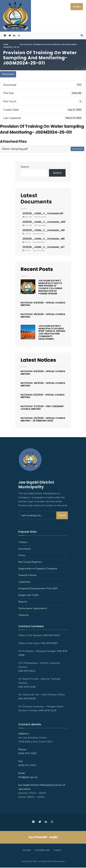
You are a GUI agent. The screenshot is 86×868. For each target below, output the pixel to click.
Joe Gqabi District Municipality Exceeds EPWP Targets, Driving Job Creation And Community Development (52, 333)
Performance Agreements (33, 609)
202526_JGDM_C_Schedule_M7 (44, 248)
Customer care (42, 851)
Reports (23, 602)
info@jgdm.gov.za (28, 778)
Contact (58, 851)
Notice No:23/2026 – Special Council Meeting (43, 397)
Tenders (23, 543)
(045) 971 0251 (27, 766)
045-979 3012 (27, 671)
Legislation (24, 582)
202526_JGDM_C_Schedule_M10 (44, 222)
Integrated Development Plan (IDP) (38, 589)
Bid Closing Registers (30, 563)
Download (8, 75)
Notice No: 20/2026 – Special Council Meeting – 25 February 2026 (43, 420)
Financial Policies (27, 576)
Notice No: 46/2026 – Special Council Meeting (43, 316)
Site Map (27, 851)
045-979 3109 (27, 687)
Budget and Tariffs (29, 596)
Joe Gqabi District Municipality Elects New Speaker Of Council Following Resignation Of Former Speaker (50, 288)
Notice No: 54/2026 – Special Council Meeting (43, 304)
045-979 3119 (48, 711)
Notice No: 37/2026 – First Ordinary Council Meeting (42, 408)
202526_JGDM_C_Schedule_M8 (44, 239)
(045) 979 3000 (27, 754)
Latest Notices (40, 360)
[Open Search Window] (81, 36)
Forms (22, 556)
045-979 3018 (27, 699)
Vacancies (24, 615)
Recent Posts (38, 270)
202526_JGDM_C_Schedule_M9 (44, 231)
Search (25, 167)
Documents (25, 549)
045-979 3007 (49, 644)
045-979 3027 (52, 636)
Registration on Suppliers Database (38, 569)
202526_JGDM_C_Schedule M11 (43, 214)
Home (6, 45)
